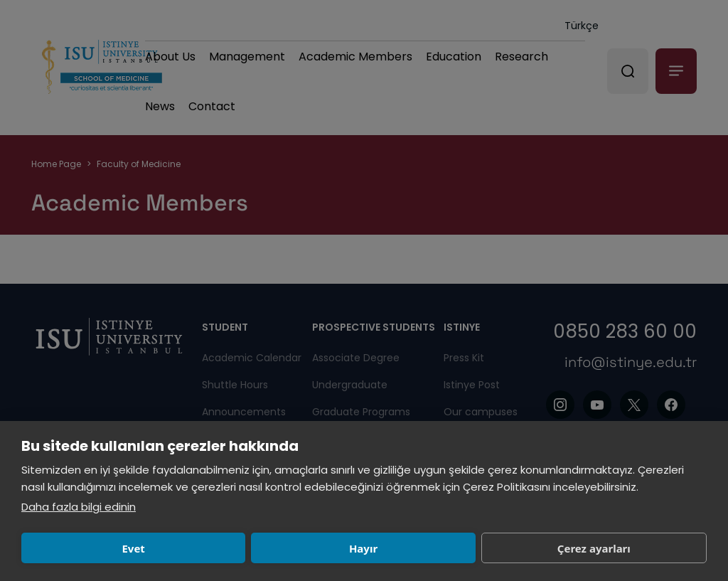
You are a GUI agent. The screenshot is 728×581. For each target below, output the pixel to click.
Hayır (229, 548)
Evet (89, 548)
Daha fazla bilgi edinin (79, 507)
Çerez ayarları (370, 548)
